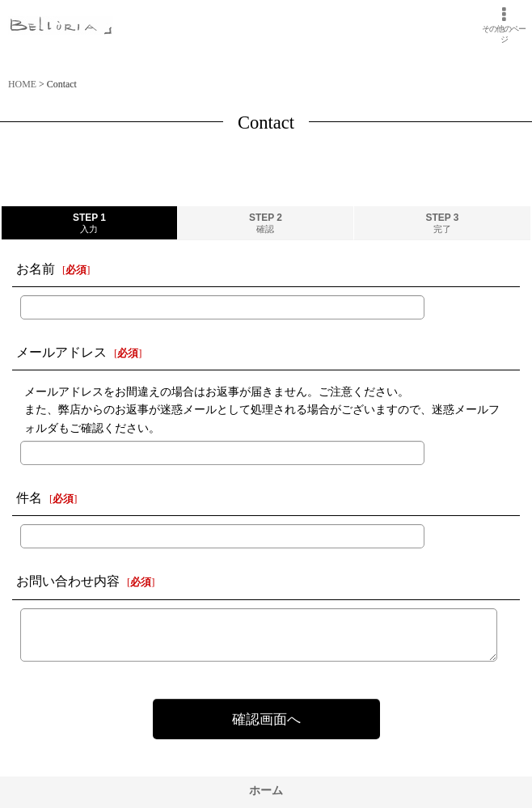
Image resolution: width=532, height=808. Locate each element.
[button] (504, 25)
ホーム (266, 790)
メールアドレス (61, 352)
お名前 (36, 269)
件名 (29, 498)
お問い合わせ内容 (68, 581)
